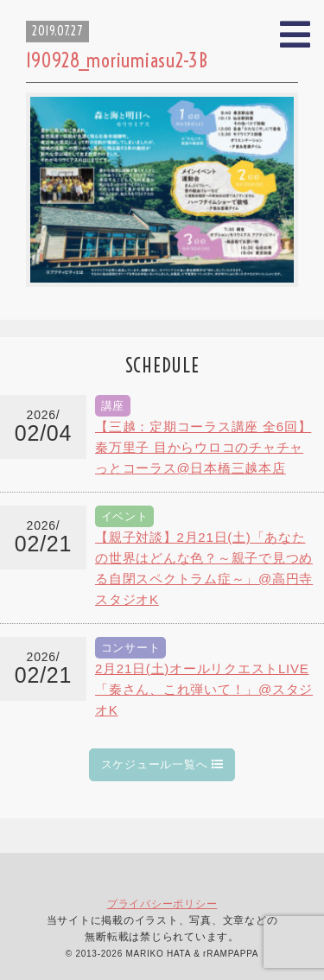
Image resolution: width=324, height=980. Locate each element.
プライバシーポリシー (162, 904)
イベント (125, 516)
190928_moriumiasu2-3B (117, 60)
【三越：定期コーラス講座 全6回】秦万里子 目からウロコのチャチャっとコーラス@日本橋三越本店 (203, 447)
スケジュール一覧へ (162, 764)
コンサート (131, 648)
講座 (113, 406)
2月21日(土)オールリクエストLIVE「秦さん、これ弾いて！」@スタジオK (204, 689)
